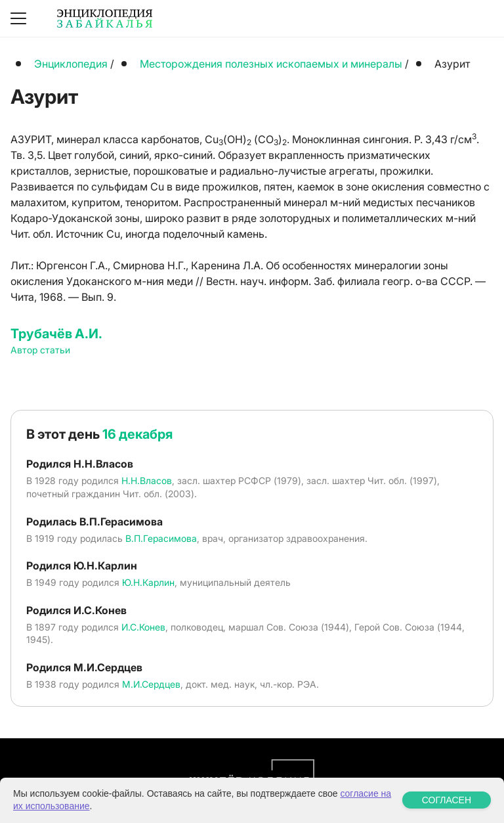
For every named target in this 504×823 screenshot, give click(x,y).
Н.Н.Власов (147, 480)
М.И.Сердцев (151, 684)
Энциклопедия (71, 64)
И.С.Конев (143, 627)
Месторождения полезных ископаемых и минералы (271, 64)
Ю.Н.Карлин (148, 582)
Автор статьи (40, 350)
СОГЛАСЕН (447, 800)
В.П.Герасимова (161, 538)
